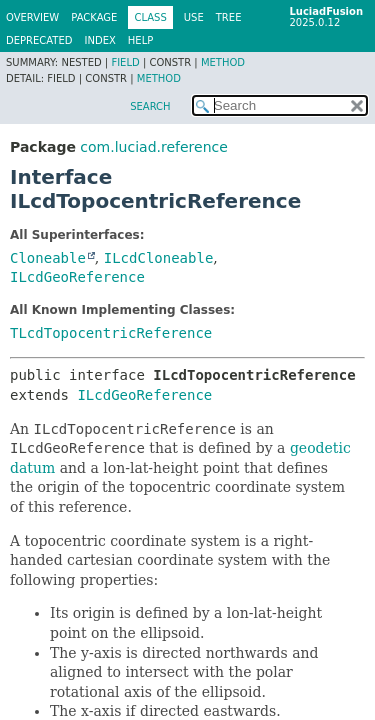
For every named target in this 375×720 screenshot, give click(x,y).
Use (194, 17)
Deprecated (39, 40)
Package (94, 17)
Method (223, 62)
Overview (32, 17)
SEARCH (150, 106)
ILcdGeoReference (77, 277)
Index (100, 40)
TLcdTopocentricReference (111, 333)
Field (125, 62)
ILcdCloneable (159, 258)
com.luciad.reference (153, 147)
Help (140, 40)
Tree (229, 17)
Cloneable (48, 258)
